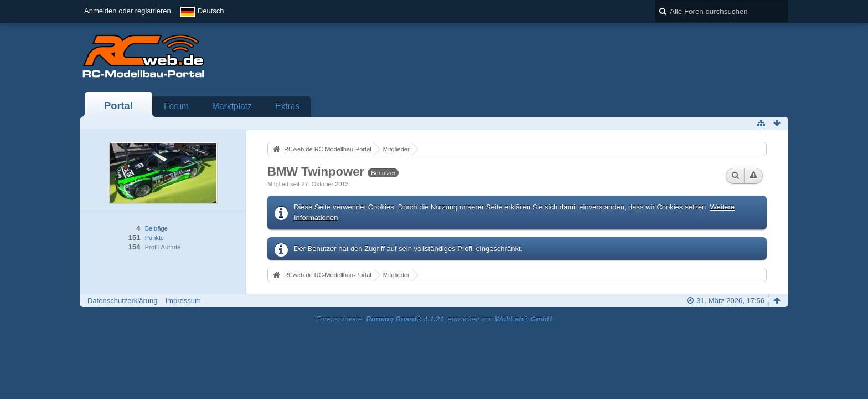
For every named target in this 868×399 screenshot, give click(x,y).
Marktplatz (232, 106)
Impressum (183, 301)
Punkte (154, 238)
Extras (287, 106)
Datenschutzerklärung (122, 301)
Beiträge (156, 228)
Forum (176, 106)
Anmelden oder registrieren (128, 11)
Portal (118, 106)
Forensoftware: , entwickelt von (434, 319)
